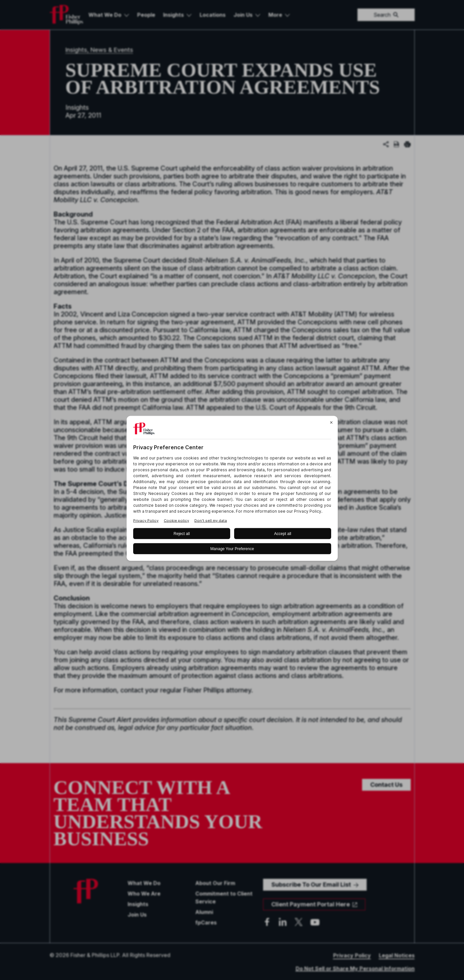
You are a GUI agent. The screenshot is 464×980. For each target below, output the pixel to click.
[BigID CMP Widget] (232, 490)
